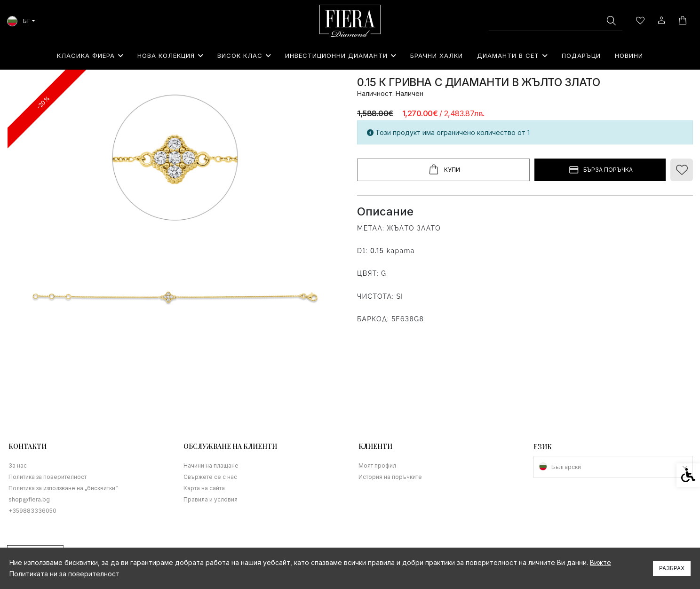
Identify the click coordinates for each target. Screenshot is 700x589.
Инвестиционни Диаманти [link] (341, 56)
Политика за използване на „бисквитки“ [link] (63, 488)
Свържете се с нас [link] (210, 477)
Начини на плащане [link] (211, 466)
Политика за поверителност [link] (48, 477)
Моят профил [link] (377, 466)
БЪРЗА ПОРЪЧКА (600, 170)
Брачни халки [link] (437, 56)
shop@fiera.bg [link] (29, 499)
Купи (444, 170)
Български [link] (566, 467)
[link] (350, 21)
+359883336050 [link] (32, 511)
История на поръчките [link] (390, 477)
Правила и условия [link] (211, 499)
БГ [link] (19, 21)
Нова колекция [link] (170, 56)
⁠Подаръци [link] (581, 56)
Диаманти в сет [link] (512, 56)
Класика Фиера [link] (90, 56)
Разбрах (672, 568)
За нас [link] (18, 466)
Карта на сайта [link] (204, 488)
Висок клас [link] (244, 56)
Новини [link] (629, 56)
